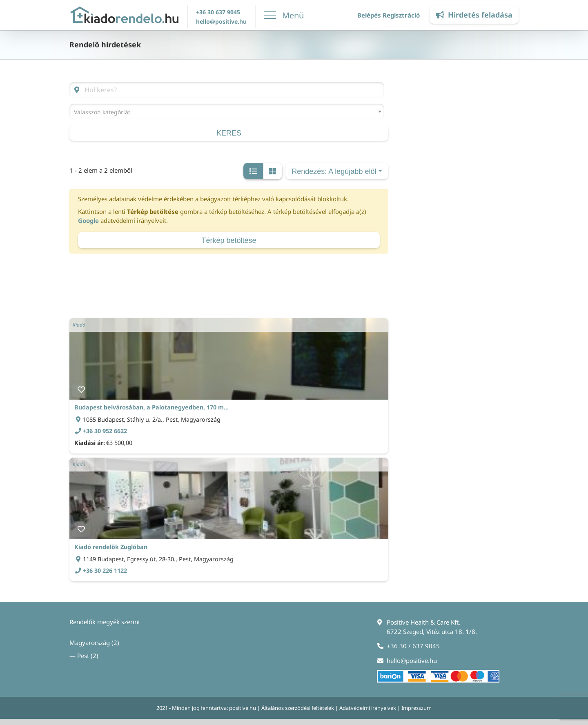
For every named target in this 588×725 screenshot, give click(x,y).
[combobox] (227, 111)
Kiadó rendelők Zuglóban (111, 547)
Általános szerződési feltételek (298, 708)
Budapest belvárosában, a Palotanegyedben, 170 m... (151, 407)
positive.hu (243, 708)
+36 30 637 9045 (218, 12)
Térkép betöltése (229, 240)
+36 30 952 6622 (105, 431)
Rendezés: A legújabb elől (334, 171)
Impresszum (416, 708)
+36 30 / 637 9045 (413, 646)
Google (88, 220)
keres (229, 133)
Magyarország (90, 643)
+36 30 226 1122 (105, 570)
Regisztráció (401, 15)
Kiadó (79, 325)
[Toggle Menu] (284, 15)
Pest (83, 656)
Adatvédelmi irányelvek (368, 708)
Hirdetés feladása (474, 15)
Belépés (369, 15)
